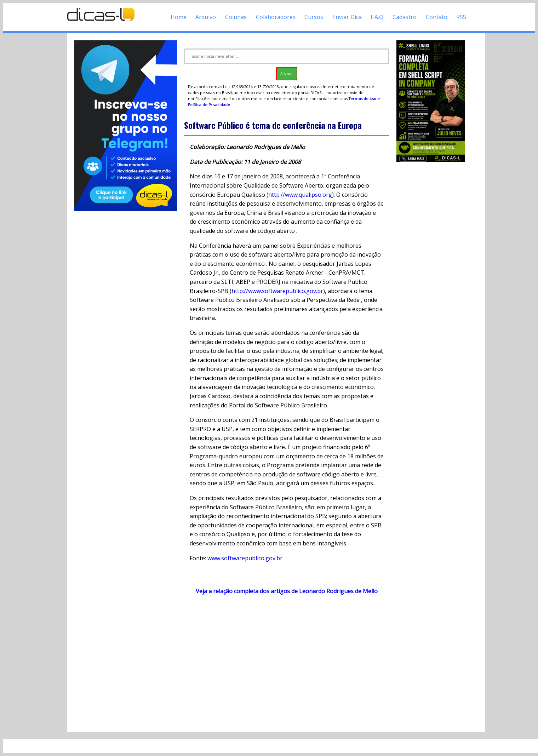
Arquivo (206, 17)
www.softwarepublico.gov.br (245, 558)
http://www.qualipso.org (300, 195)
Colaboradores (276, 17)
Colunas (236, 17)
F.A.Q (377, 17)
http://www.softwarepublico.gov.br (277, 291)
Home (179, 17)
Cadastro (405, 17)
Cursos (314, 17)
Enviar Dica (347, 17)
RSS (461, 17)
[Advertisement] (287, 663)
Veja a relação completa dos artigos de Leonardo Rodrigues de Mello (287, 591)
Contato (437, 17)
